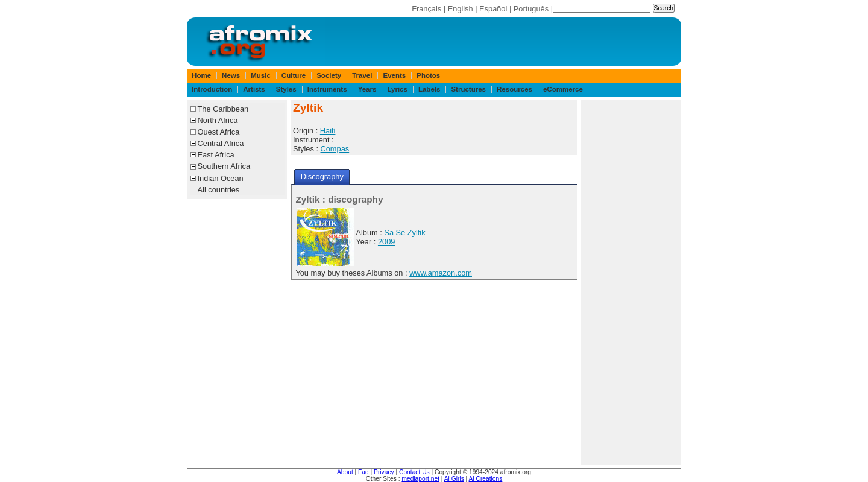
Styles (286, 89)
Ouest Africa (219, 132)
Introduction (212, 89)
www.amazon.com (441, 273)
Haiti (328, 131)
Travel (362, 75)
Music (261, 75)
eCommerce (563, 89)
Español (493, 9)
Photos (428, 75)
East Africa (216, 155)
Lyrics (397, 89)
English (461, 9)
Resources (514, 89)
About (345, 472)
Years (367, 89)
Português (531, 9)
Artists (254, 89)
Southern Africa (224, 166)
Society (329, 75)
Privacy (384, 472)
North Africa (218, 120)
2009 (386, 242)
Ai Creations (486, 479)
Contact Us (414, 472)
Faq (363, 472)
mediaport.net (420, 479)
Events (394, 75)
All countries (219, 190)
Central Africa (221, 143)
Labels (429, 89)
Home (201, 75)
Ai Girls (454, 479)
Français (426, 9)
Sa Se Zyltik (404, 233)
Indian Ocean (221, 178)
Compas (335, 149)
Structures (468, 89)
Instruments (327, 89)
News (231, 75)
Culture (294, 75)
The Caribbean (223, 109)
